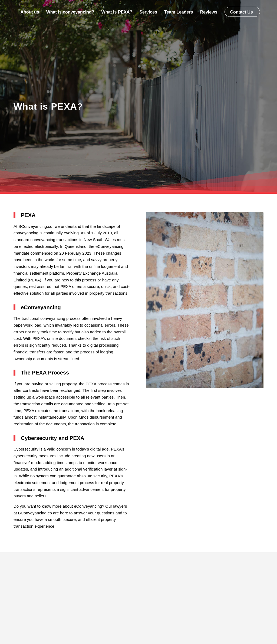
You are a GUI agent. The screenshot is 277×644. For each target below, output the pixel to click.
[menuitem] (30, 12)
